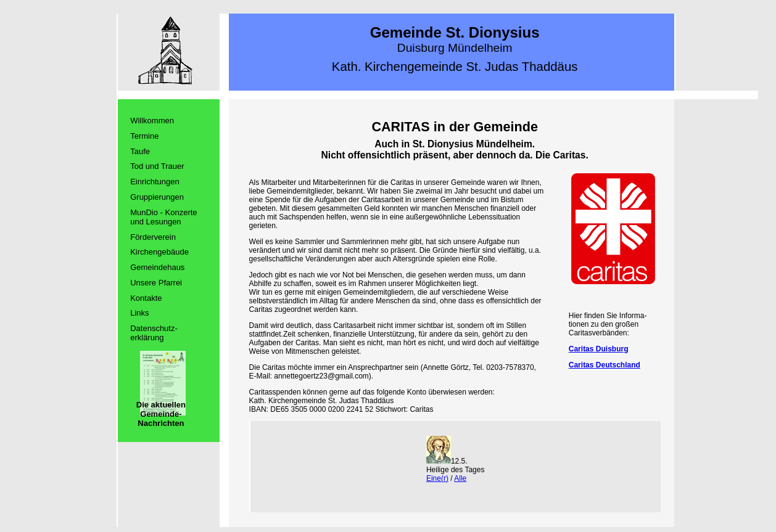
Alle (460, 478)
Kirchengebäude (159, 252)
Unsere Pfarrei (156, 283)
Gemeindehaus (157, 267)
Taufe (140, 151)
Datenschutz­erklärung (154, 333)
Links (139, 313)
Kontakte (146, 298)
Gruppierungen (157, 197)
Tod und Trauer (157, 166)
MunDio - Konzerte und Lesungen (163, 217)
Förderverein (153, 237)
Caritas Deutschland (605, 365)
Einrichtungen (155, 182)
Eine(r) (437, 478)
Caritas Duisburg (599, 349)
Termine (144, 136)
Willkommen (152, 121)
